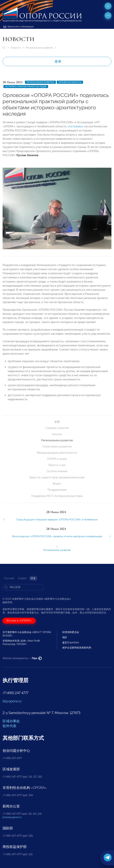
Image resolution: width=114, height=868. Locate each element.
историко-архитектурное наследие (26, 87)
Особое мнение (57, 471)
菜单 (58, 61)
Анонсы (57, 434)
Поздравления (57, 490)
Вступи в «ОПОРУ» (19, 621)
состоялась (75, 126)
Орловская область (70, 82)
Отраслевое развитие (57, 447)
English (22, 578)
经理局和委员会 (71, 632)
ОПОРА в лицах (57, 459)
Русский (9, 578)
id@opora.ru (12, 701)
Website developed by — (22, 658)
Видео (57, 484)
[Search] (23, 587)
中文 (33, 578)
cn (108, 15)
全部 (57, 422)
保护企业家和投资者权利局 (77, 648)
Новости (16, 48)
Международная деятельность (57, 453)
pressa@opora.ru (12, 817)
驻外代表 (9, 726)
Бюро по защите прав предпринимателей (57, 477)
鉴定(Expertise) (71, 642)
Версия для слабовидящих (19, 27)
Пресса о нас (57, 465)
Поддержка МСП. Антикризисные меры (57, 496)
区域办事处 (11, 721)
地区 (65, 637)
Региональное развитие (39, 48)
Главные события (57, 428)
